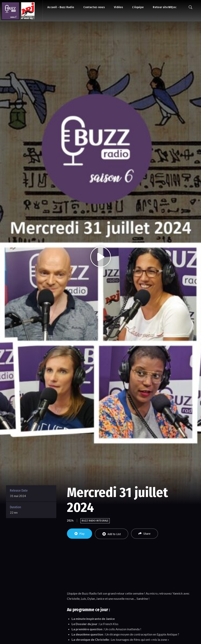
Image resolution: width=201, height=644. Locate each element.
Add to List (112, 534)
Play (80, 534)
